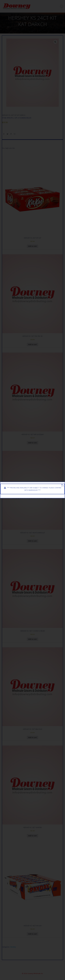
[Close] (62, 485)
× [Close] (63, 485)
